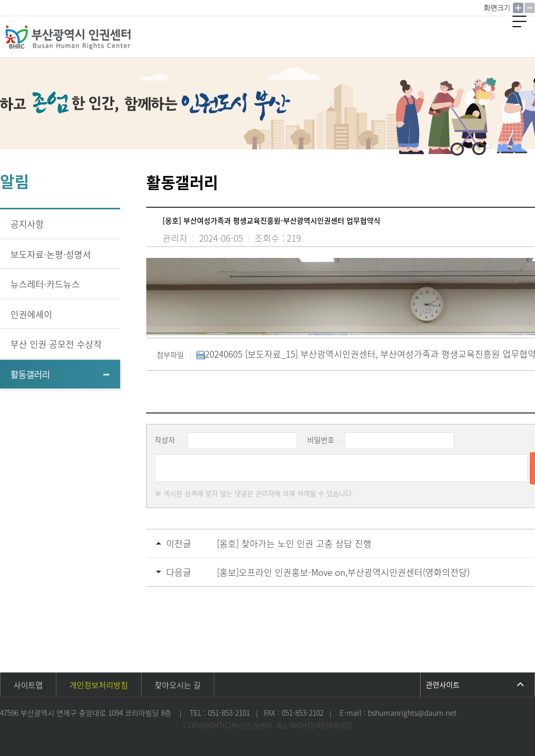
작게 (530, 8)
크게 (518, 8)
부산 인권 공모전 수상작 (56, 344)
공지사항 (27, 224)
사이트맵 (28, 685)
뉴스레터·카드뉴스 (45, 284)
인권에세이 (31, 314)
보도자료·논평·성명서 (51, 254)
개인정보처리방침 (99, 685)
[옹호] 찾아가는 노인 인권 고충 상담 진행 (294, 543)
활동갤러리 (30, 374)
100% (498, 8)
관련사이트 (443, 684)
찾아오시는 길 (178, 685)
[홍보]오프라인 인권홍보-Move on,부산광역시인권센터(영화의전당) (343, 572)
